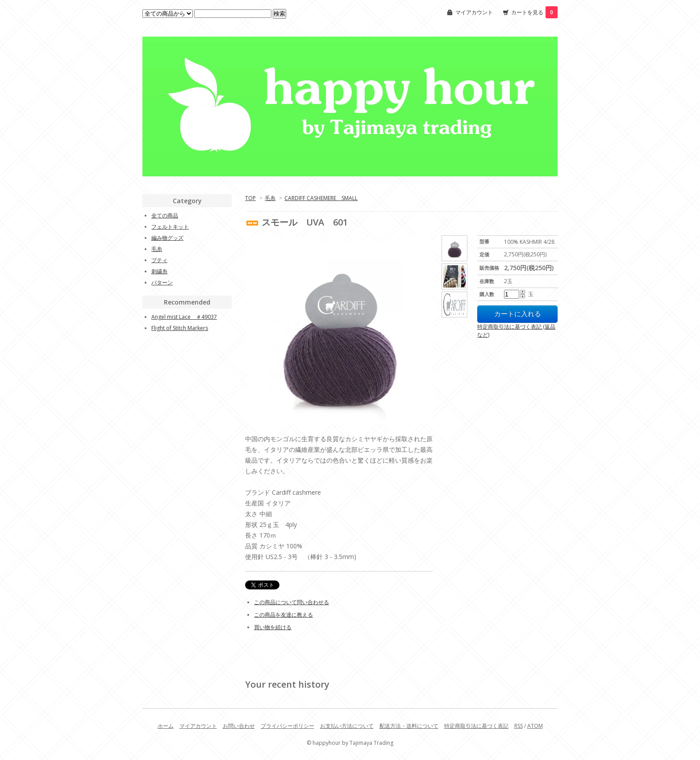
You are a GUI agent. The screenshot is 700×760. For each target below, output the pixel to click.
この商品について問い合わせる (292, 602)
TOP (250, 198)
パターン (162, 282)
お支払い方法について (347, 726)
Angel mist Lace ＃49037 (184, 317)
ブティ (159, 260)
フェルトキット (170, 227)
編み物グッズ (167, 238)
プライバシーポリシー (287, 726)
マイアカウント (474, 12)
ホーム (166, 726)
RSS (519, 726)
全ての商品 (165, 215)
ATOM (535, 726)
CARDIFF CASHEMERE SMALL (321, 198)
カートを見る (534, 12)
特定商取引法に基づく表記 (476, 726)
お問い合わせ (239, 726)
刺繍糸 (159, 271)
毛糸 (270, 198)
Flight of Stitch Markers (180, 328)
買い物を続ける (273, 627)
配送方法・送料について (409, 726)
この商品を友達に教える (283, 615)
